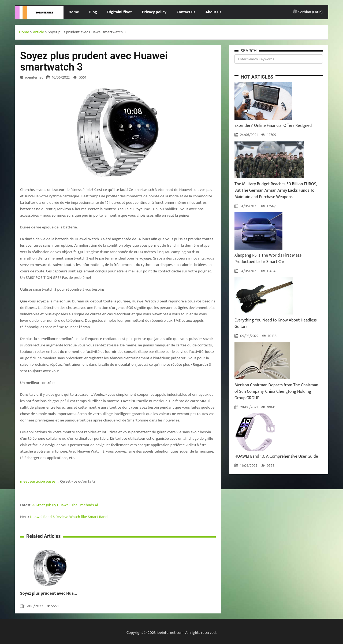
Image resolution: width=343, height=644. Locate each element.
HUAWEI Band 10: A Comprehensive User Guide (276, 456)
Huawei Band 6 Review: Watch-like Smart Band (69, 517)
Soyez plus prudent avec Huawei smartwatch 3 (50, 594)
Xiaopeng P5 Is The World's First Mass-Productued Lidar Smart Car (268, 259)
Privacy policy (154, 12)
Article (39, 32)
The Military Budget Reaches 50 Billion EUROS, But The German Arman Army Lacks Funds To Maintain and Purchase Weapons (276, 190)
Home (74, 12)
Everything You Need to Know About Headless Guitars (276, 323)
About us (213, 12)
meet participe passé (38, 481)
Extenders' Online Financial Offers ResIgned (273, 126)
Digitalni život (120, 12)
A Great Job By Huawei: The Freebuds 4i (65, 505)
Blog (93, 12)
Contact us (186, 12)
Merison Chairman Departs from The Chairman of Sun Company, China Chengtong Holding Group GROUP (276, 392)
